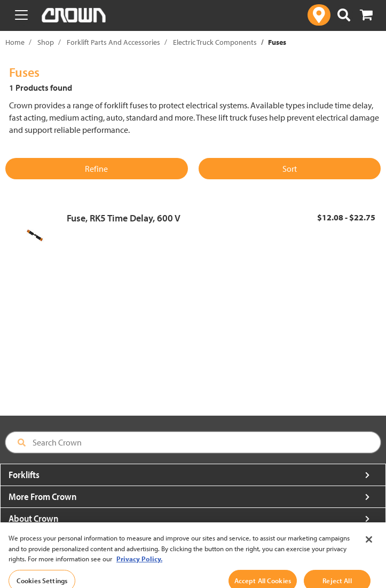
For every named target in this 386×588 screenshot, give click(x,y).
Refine (96, 169)
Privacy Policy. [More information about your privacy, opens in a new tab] (139, 566)
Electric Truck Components (215, 42)
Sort (290, 169)
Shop (46, 42)
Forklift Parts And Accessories (113, 42)
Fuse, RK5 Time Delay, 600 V (124, 218)
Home (15, 42)
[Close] (369, 547)
